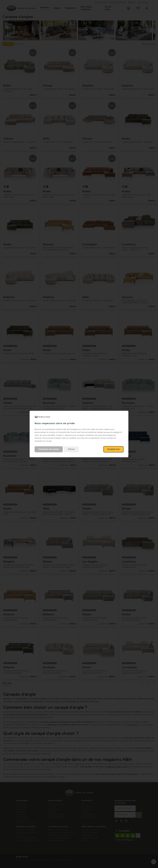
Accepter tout (113, 449)
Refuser (71, 449)
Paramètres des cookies (49, 449)
